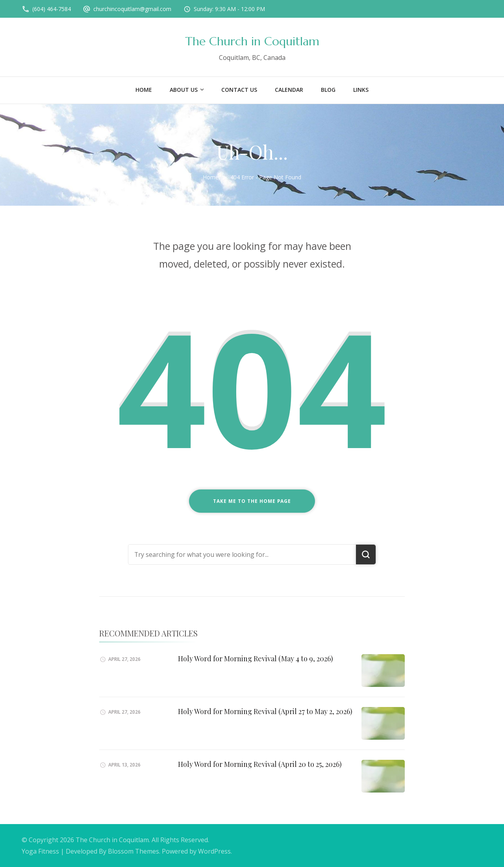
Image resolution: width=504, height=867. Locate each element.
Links (361, 90)
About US (184, 90)
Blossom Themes (133, 851)
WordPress (214, 851)
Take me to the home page (252, 501)
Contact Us (239, 90)
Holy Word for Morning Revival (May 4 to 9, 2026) (256, 659)
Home (144, 90)
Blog (328, 90)
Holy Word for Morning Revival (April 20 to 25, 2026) (260, 764)
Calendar (289, 90)
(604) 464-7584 (52, 9)
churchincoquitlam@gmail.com (132, 9)
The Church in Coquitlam (252, 41)
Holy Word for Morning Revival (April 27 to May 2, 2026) (265, 711)
